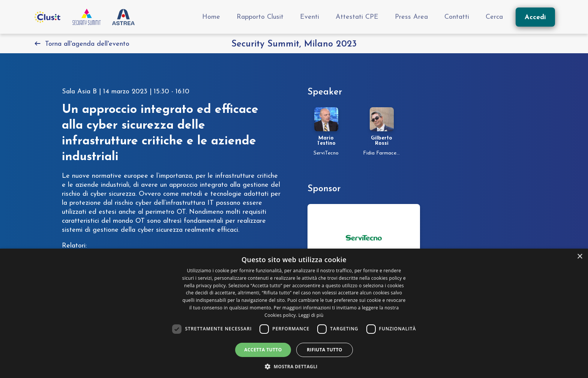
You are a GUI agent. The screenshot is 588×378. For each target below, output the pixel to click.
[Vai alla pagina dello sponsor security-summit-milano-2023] (364, 238)
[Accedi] (535, 17)
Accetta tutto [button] (263, 350)
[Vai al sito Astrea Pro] (123, 17)
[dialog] (294, 313)
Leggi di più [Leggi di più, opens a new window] (311, 315)
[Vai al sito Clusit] (47, 17)
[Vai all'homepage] (87, 17)
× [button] (580, 257)
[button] (294, 366)
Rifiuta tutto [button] (325, 350)
